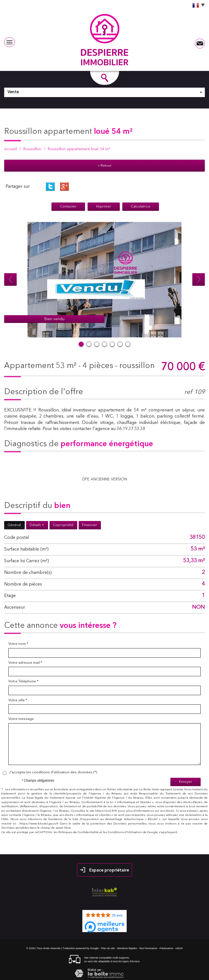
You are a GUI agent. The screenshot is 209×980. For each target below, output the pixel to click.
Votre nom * (18, 644)
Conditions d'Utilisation (125, 832)
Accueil (11, 149)
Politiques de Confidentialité (79, 832)
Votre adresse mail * (25, 663)
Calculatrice (141, 207)
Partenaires (166, 948)
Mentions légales (127, 948)
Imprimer (104, 207)
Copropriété (63, 525)
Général (14, 525)
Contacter (68, 207)
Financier (89, 525)
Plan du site (108, 948)
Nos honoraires (148, 948)
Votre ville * (18, 700)
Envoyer (186, 782)
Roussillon (32, 149)
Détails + (37, 525)
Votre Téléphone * (23, 681)
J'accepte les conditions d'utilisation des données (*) (53, 772)
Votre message (21, 719)
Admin (179, 948)
